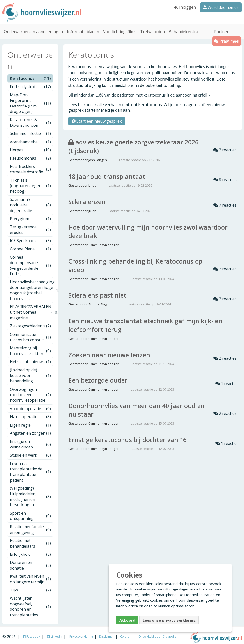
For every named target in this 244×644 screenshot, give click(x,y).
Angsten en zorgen (30, 430)
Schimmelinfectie (30, 130)
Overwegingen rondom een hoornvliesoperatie (30, 391)
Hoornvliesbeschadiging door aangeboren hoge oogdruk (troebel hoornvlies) (32, 287)
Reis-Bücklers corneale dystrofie (30, 165)
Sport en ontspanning (30, 512)
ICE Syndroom (30, 237)
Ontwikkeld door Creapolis (157, 633)
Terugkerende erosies (30, 226)
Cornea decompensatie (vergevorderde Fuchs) (30, 262)
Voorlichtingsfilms (120, 28)
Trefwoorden (152, 28)
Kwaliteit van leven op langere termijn (30, 575)
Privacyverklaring (81, 633)
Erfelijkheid (30, 551)
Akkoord (127, 620)
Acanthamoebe (30, 138)
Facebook (31, 633)
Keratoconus (30, 75)
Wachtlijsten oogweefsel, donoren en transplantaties (30, 603)
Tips (30, 587)
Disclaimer (107, 633)
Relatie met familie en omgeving (30, 526)
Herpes (30, 146)
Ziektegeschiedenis (30, 322)
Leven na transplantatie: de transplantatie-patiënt (30, 468)
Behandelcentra (183, 28)
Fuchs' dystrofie (30, 83)
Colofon (126, 633)
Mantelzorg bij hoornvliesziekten (30, 347)
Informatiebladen (83, 28)
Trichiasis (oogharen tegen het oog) (30, 182)
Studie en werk (30, 452)
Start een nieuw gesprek (97, 118)
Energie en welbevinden (30, 441)
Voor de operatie (30, 405)
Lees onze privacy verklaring (169, 620)
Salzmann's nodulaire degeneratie (30, 201)
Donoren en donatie (30, 562)
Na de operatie (30, 413)
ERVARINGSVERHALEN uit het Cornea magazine (32, 309)
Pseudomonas (30, 155)
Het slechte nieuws (30, 358)
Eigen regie (30, 421)
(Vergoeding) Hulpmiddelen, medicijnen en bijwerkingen (30, 493)
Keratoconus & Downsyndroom (30, 119)
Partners (222, 28)
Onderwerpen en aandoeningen (33, 28)
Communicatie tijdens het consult (30, 333)
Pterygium (30, 215)
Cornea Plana (30, 245)
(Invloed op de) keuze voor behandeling (30, 372)
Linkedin (55, 633)
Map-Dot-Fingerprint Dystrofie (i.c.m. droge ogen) (30, 99)
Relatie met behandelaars (30, 540)
